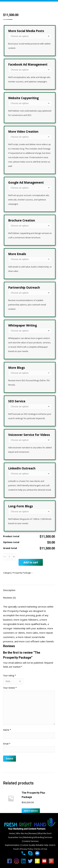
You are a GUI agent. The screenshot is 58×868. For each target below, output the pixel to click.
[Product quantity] (9, 557)
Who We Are (22, 833)
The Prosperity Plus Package (33, 795)
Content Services (31, 841)
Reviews (33, 833)
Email (7, 744)
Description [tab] (9, 590)
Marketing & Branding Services (38, 837)
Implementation (13, 845)
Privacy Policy (27, 849)
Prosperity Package (22, 573)
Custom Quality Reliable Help (35, 845)
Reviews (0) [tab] (9, 598)
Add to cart (31, 562)
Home (12, 833)
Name (7, 730)
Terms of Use (41, 849)
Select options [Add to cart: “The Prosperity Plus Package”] (31, 811)
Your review (10, 688)
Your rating (10, 675)
